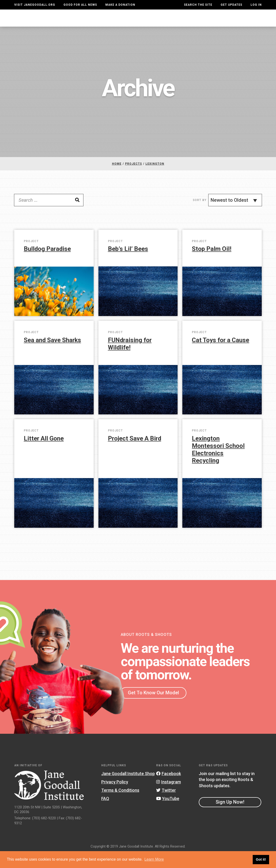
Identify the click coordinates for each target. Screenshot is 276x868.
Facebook (169, 789)
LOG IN (256, 5)
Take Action (245, 25)
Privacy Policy (115, 797)
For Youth (90, 25)
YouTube (168, 813)
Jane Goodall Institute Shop (128, 789)
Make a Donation (120, 5)
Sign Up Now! (230, 817)
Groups (214, 25)
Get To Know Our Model (153, 708)
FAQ (105, 813)
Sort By (200, 215)
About (71, 25)
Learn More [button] (154, 859)
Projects (190, 25)
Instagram (169, 797)
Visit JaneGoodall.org (35, 5)
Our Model (157, 25)
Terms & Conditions (120, 805)
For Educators (124, 25)
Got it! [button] (261, 859)
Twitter (166, 805)
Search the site (198, 5)
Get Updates (231, 5)
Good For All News (80, 5)
